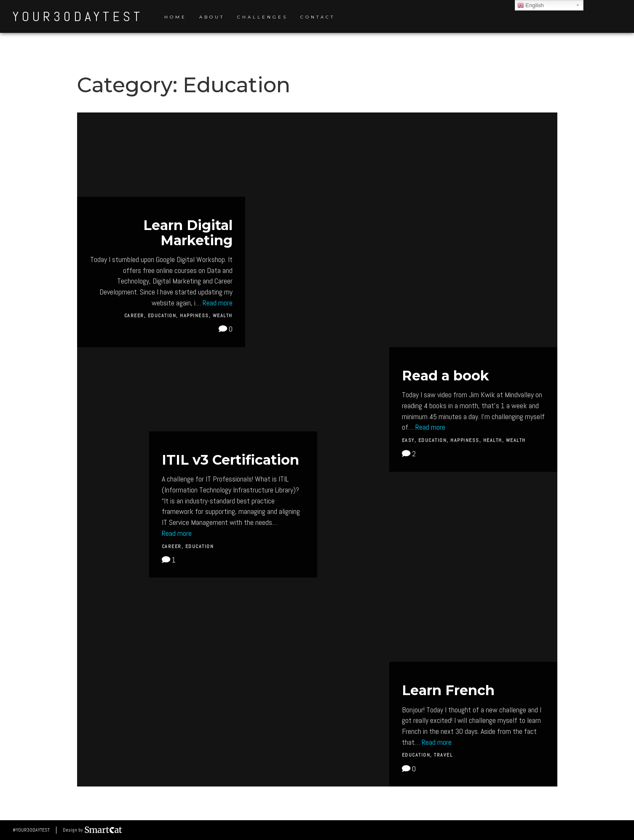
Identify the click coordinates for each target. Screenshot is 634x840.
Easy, (410, 440)
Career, (136, 316)
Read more (218, 303)
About (212, 17)
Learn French (448, 690)
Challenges (262, 17)
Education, (164, 316)
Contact (318, 17)
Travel (443, 755)
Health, (495, 440)
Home (175, 17)
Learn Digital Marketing (188, 233)
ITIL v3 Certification (230, 460)
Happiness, (196, 316)
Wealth (223, 316)
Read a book (445, 376)
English (531, 5)
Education (200, 546)
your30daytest (78, 16)
